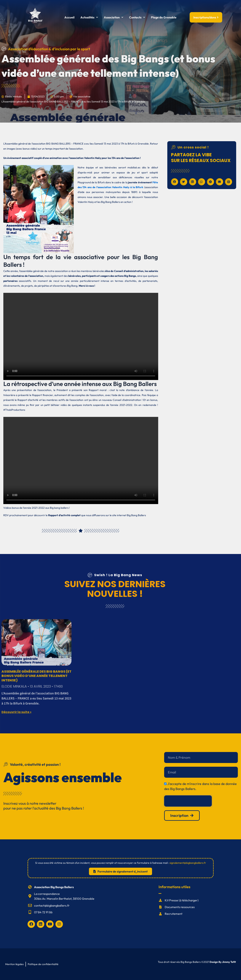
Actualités (89, 17)
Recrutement (174, 914)
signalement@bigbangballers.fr (188, 863)
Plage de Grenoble (164, 17)
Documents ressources (180, 907)
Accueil (69, 17)
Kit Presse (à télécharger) (182, 900)
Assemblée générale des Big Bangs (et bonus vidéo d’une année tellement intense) (36, 676)
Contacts (137, 17)
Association (114, 17)
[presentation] (188, 801)
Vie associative (82, 96)
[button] (89, 17)
